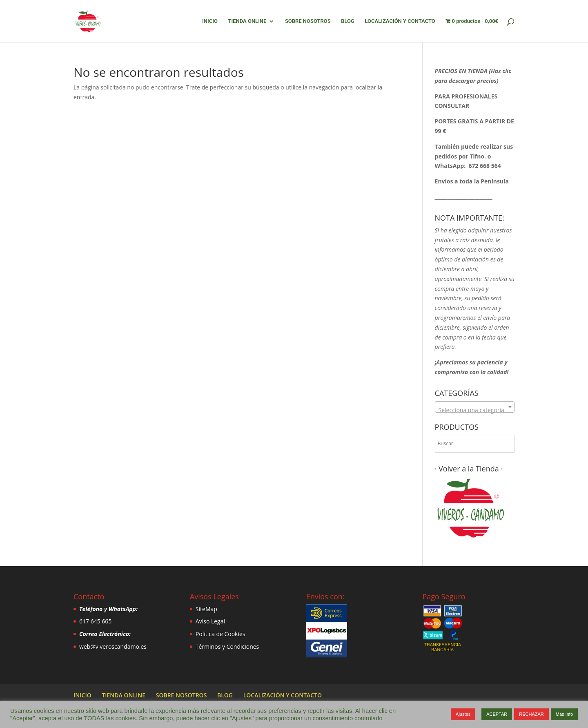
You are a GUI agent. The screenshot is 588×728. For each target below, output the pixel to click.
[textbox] (475, 410)
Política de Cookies (220, 634)
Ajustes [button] (463, 714)
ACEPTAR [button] (497, 714)
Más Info (564, 714)
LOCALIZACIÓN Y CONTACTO (400, 21)
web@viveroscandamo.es (113, 646)
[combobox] (475, 407)
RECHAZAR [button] (531, 714)
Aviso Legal (210, 621)
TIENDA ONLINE (247, 21)
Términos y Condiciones (227, 646)
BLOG (348, 21)
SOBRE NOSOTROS (308, 21)
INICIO (210, 21)
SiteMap (206, 609)
